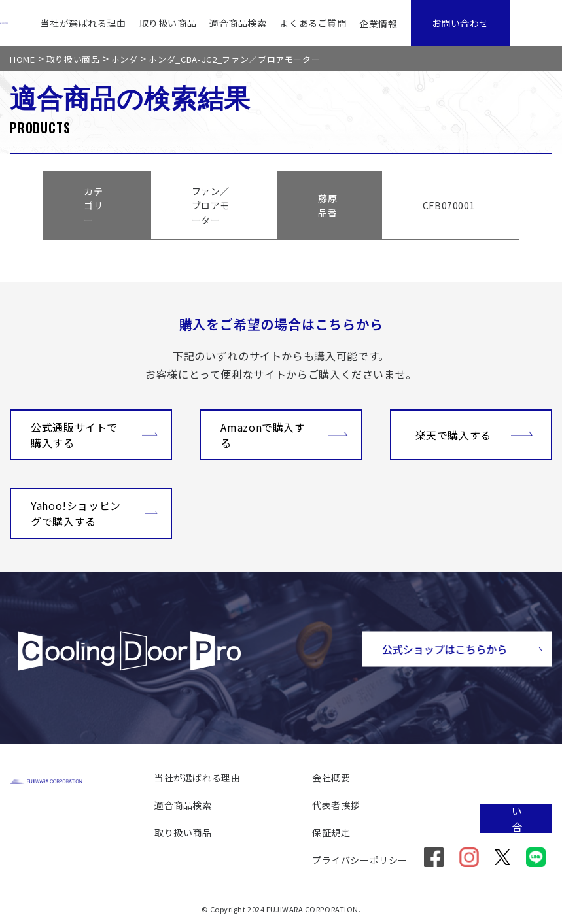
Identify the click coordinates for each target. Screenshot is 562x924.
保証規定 (331, 832)
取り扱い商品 (168, 23)
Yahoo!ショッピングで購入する (94, 513)
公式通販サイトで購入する (94, 435)
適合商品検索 (238, 23)
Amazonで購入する (284, 435)
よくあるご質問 (313, 23)
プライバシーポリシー (360, 860)
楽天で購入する (474, 434)
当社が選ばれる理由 (83, 23)
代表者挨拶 (336, 805)
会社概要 (331, 778)
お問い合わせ (460, 23)
